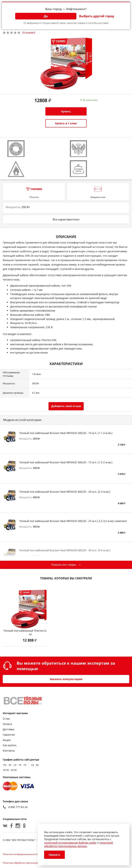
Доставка (9, 729)
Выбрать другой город (97, 16)
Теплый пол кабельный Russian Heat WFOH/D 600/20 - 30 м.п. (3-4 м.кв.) (65, 550)
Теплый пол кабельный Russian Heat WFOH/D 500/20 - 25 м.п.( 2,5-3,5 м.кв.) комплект (73, 521)
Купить (66, 111)
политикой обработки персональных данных (79, 844)
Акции (7, 740)
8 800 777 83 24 (18, 807)
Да (46, 16)
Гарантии (9, 735)
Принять (54, 855)
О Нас (6, 719)
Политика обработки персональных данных (27, 863)
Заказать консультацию (66, 679)
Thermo (34, 197)
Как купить (10, 745)
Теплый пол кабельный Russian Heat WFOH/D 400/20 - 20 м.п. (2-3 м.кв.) (65, 492)
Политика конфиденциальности (20, 854)
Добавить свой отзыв (66, 406)
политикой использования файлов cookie (70, 843)
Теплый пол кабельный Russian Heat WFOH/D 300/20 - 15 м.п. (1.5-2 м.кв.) (66, 462)
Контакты (9, 751)
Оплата (7, 724)
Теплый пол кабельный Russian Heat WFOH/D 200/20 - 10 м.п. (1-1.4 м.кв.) (66, 433)
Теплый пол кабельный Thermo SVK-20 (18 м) (30, 632)
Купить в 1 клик (66, 123)
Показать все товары (64, 565)
